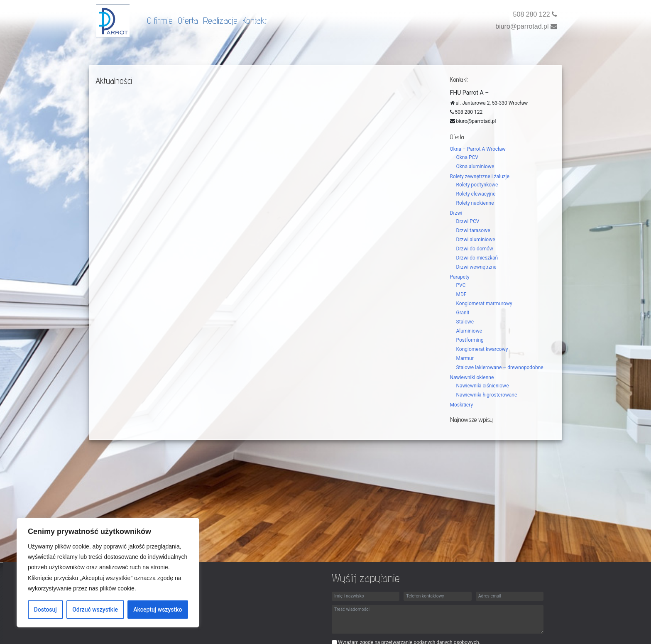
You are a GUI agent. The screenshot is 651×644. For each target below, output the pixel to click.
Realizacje (220, 20)
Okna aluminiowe (475, 167)
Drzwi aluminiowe (476, 240)
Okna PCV (467, 157)
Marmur (465, 358)
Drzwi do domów (475, 249)
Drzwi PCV (468, 221)
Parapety (460, 277)
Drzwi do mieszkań (477, 258)
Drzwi (456, 213)
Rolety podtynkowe (477, 185)
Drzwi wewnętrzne (476, 267)
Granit (463, 313)
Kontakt (255, 20)
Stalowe (465, 322)
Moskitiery (462, 405)
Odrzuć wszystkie (95, 610)
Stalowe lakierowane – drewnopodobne (500, 367)
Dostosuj (45, 610)
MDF (461, 294)
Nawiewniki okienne (472, 377)
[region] (108, 573)
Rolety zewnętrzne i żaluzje (480, 176)
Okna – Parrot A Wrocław (478, 149)
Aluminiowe (469, 331)
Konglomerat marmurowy (484, 304)
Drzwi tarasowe (473, 230)
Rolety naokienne (475, 203)
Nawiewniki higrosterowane (487, 395)
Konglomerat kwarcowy (482, 349)
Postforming (470, 340)
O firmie (160, 20)
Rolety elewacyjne (476, 194)
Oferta (188, 20)
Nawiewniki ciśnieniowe (483, 386)
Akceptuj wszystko (158, 610)
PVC (461, 285)
